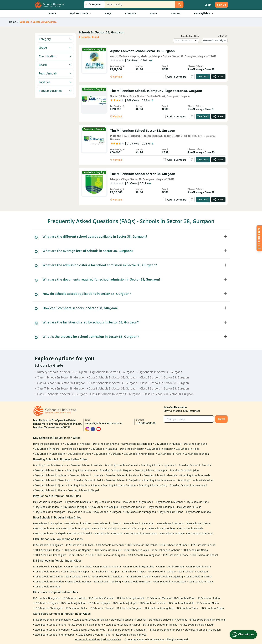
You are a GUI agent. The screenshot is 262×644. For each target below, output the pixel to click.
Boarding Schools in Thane (50, 490)
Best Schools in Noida (191, 528)
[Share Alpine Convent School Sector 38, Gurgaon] (218, 77)
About (153, 13)
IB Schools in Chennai (101, 598)
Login (208, 5)
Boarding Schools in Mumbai (195, 465)
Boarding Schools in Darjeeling (123, 480)
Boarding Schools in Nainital (159, 480)
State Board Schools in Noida (89, 630)
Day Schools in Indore (47, 449)
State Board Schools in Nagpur (123, 625)
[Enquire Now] (259, 238)
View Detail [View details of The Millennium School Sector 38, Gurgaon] (203, 160)
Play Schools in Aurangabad (140, 512)
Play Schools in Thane (171, 512)
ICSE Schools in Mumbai (171, 566)
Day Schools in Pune (195, 444)
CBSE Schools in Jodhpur (166, 550)
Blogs (108, 13)
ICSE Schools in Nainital (199, 576)
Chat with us (243, 635)
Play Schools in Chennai (107, 502)
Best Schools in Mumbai (171, 523)
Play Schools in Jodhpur (161, 507)
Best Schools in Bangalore (48, 523)
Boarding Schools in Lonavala (86, 475)
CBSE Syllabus (204, 13)
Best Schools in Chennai (108, 523)
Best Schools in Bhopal (200, 533)
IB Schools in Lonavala (153, 603)
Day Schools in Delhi (79, 454)
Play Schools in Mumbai (169, 502)
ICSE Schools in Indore (47, 571)
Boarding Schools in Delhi (88, 480)
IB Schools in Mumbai (159, 598)
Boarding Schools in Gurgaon (119, 485)
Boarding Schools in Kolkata (87, 465)
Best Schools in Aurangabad (141, 533)
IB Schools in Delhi (76, 608)
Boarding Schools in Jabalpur (151, 470)
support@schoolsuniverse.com (103, 423)
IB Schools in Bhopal (213, 608)
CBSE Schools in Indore (48, 550)
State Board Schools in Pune (50, 625)
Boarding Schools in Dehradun (195, 480)
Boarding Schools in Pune (49, 470)
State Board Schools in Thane (94, 635)
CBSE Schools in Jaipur (137, 550)
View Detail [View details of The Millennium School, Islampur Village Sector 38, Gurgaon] (203, 116)
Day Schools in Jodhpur (160, 449)
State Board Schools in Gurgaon (203, 630)
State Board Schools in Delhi (166, 630)
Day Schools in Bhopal (197, 454)
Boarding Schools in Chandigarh (53, 480)
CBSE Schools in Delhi (81, 555)
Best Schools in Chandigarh (50, 533)
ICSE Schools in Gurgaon (138, 581)
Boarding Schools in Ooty (153, 485)
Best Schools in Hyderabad (139, 523)
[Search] (179, 5)
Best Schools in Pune (199, 523)
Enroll (221, 419)
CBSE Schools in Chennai (110, 545)
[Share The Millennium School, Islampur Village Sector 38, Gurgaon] (218, 116)
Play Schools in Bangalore (48, 502)
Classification (55, 56)
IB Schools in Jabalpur (74, 603)
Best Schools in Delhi (80, 533)
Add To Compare (177, 77)
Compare (131, 13)
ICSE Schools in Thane (201, 581)
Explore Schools (80, 13)
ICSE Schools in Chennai (108, 566)
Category (55, 39)
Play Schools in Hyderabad (138, 502)
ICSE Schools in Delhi (139, 576)
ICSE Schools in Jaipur (134, 571)
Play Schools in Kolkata (78, 502)
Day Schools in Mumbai (168, 444)
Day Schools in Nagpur (75, 449)
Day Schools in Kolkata (78, 444)
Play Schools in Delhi (80, 512)
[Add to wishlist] (192, 77)
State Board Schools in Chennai (128, 620)
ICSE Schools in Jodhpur (163, 571)
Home (52, 13)
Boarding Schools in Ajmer (50, 485)
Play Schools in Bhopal (199, 512)
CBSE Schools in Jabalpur (107, 550)
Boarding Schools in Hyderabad (158, 465)
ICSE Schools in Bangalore (48, 566)
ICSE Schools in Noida (78, 576)
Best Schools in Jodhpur (162, 528)
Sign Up (222, 5)
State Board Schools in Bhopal (130, 635)
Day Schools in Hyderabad (137, 444)
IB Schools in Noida (208, 603)
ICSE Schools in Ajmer (79, 581)
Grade (55, 48)
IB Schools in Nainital (102, 608)
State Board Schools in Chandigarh (128, 630)
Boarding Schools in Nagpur (116, 470)
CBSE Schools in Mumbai (174, 545)
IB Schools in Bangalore (47, 598)
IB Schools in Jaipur (100, 603)
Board (55, 65)
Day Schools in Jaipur (132, 449)
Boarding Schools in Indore (82, 470)
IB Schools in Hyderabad (130, 598)
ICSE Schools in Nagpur (76, 571)
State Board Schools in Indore (86, 625)
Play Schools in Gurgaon (108, 512)
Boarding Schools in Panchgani (123, 475)
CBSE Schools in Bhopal (205, 555)
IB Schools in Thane (187, 608)
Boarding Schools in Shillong (84, 485)
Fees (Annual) (55, 73)
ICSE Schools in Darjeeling (168, 576)
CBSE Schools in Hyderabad (142, 545)
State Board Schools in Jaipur (197, 625)
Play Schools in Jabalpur (105, 507)
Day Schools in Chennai (106, 444)
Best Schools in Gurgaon (109, 533)
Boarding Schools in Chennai (121, 465)
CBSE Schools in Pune (203, 545)
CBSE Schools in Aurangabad (144, 555)
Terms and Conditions (88, 639)
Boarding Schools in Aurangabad (189, 485)
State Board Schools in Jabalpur (161, 625)
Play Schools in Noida (189, 507)
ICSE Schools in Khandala (49, 576)
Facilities (55, 82)
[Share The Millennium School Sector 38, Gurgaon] (218, 160)
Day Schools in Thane (169, 454)
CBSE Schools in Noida (195, 550)
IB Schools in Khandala (181, 603)
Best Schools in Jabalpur (106, 528)
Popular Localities (55, 91)
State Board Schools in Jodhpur (52, 630)
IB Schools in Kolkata (74, 598)
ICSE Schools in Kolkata (79, 566)
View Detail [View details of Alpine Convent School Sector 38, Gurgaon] (203, 76)
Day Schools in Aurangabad (139, 454)
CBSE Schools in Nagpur (77, 550)
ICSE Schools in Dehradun (49, 581)
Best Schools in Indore (47, 528)
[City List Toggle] (93, 5)
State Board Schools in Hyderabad (168, 620)
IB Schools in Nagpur (47, 603)
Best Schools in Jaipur (134, 528)
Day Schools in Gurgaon (107, 454)
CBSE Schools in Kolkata (80, 545)
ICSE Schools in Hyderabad (139, 566)
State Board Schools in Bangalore (52, 620)
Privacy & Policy (112, 639)
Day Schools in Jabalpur (104, 449)
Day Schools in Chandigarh (50, 454)
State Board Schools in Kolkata (91, 620)
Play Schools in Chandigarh (50, 512)
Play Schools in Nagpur (76, 507)
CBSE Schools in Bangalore (48, 545)
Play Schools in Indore (47, 507)
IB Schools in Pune (185, 598)
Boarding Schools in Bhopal (83, 490)
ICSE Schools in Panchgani (194, 571)
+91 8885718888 (146, 423)
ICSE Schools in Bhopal (47, 586)
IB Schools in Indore (209, 598)
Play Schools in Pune (197, 502)
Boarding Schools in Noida (195, 475)
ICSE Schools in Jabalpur (106, 571)
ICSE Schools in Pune (199, 566)
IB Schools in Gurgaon (129, 608)
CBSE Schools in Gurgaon (111, 555)
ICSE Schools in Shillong (107, 581)
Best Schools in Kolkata (78, 523)
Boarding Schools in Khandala (161, 475)
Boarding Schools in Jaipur (185, 470)
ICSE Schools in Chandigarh (109, 576)
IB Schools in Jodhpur (125, 603)
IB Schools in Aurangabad (159, 608)
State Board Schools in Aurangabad (55, 635)
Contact (176, 13)
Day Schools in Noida (187, 449)
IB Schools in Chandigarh (49, 608)
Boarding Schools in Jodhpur (51, 475)
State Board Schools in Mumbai (208, 620)
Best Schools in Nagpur (76, 528)
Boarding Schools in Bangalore (51, 465)
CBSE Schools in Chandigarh (50, 555)
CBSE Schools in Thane (176, 555)
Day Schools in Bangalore (48, 444)
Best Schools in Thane (172, 533)
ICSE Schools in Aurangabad (170, 581)
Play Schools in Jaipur (133, 507)
